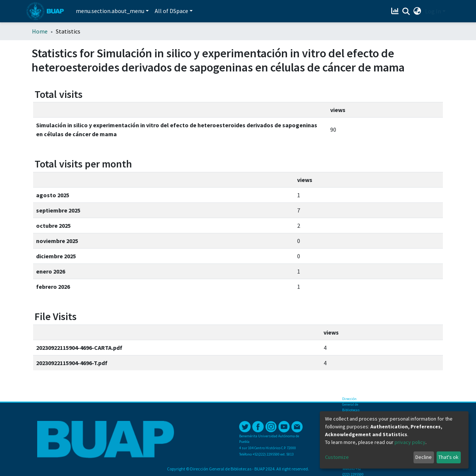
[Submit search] (406, 12)
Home (40, 31)
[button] (417, 11)
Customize (337, 457)
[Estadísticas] (396, 11)
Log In (433, 11)
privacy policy (410, 442)
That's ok (448, 457)
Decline (424, 457)
